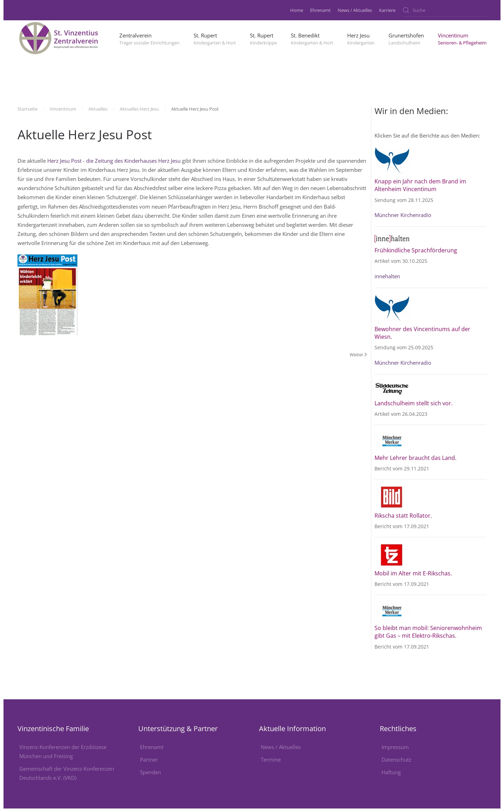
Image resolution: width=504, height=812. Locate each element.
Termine (271, 759)
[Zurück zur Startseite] (59, 38)
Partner (149, 759)
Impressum (395, 747)
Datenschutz (396, 759)
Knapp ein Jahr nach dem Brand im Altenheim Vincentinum (420, 185)
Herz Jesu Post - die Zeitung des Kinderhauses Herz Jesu (114, 161)
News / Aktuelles (355, 10)
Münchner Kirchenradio (403, 215)
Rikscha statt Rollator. (403, 516)
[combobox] (444, 10)
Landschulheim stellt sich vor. (414, 403)
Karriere (387, 10)
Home (297, 10)
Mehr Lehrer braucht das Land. (415, 458)
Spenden (150, 772)
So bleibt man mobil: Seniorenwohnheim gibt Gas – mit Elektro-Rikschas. (428, 632)
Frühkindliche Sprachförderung (416, 250)
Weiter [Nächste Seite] (358, 355)
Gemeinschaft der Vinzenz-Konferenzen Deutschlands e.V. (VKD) (67, 773)
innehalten (387, 276)
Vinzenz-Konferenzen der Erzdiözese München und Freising (63, 751)
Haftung (391, 772)
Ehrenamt (320, 10)
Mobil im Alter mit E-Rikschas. (413, 573)
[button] (149, 38)
